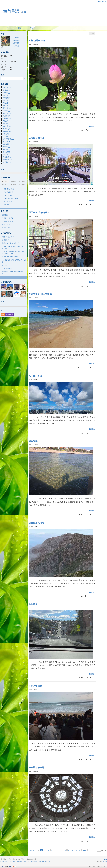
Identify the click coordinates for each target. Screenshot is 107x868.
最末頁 (84, 850)
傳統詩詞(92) (7, 129)
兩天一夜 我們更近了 (39, 213)
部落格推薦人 (6, 282)
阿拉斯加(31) (7, 162)
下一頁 (78, 850)
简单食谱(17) (7, 134)
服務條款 (26, 862)
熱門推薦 (22, 184)
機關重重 (5, 215)
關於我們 (13, 862)
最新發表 (5, 181)
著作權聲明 (34, 862)
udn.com (105, 862)
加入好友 (16, 37)
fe (1, 305)
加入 (94, 866)
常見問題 (19, 862)
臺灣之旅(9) (6, 106)
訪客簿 (32, 28)
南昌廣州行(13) (7, 144)
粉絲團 (6, 866)
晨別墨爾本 (34, 604)
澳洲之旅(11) (7, 98)
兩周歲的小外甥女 (8, 218)
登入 (90, 866)
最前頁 (32, 850)
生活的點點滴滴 (7, 268)
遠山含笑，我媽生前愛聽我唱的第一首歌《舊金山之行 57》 (14, 253)
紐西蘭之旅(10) (7, 160)
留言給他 (16, 46)
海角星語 (11, 11)
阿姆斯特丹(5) (7, 157)
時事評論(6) (6, 124)
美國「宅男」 (6, 224)
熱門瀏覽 (5, 184)
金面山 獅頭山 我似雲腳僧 (10, 257)
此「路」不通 (35, 376)
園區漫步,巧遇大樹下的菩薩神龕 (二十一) (14, 273)
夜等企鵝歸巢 (35, 686)
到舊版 (24, 12)
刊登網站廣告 (4, 862)
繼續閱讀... (92, 126)
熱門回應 (13, 184)
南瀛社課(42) (7, 126)
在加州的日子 (6, 228)
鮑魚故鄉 (33, 441)
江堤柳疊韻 (6, 240)
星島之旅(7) (6, 147)
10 (72, 850)
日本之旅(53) (7, 103)
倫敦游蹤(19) (7, 90)
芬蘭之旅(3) (6, 95)
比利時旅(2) (6, 93)
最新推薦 (22, 181)
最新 (93, 34)
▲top (106, 859)
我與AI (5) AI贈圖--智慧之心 (11, 243)
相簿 (19, 28)
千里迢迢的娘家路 (8, 221)
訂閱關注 (16, 43)
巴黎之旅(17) (7, 88)
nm (4, 305)
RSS (3, 314)
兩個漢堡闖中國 (36, 138)
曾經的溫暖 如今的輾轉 (40, 294)
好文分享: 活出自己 (8, 237)
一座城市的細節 (36, 768)
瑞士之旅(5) (6, 154)
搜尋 (24, 79)
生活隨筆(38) (7, 116)
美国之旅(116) (7, 100)
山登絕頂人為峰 (36, 523)
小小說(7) (6, 136)
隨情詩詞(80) (7, 131)
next (7, 165)
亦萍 (2, 47)
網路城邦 (99, 866)
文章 (6, 28)
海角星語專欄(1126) (9, 139)
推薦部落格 (17, 40)
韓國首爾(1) (6, 149)
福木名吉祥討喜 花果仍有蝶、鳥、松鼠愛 (14, 261)
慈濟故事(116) (7, 121)
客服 (49, 862)
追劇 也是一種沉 (37, 41)
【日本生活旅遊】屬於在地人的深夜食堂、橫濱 (14, 247)
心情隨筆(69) (7, 118)
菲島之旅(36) (7, 108)
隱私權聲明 (42, 862)
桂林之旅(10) (7, 142)
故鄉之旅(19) (7, 113)
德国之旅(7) (6, 152)
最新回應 (13, 181)
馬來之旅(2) (6, 111)
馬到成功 (5, 265)
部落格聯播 (9, 314)
